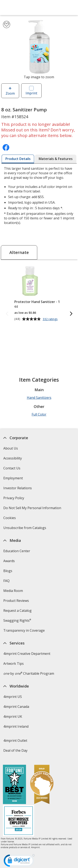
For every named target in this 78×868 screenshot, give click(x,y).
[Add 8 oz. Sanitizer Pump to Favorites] (7, 25)
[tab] (18, 159)
